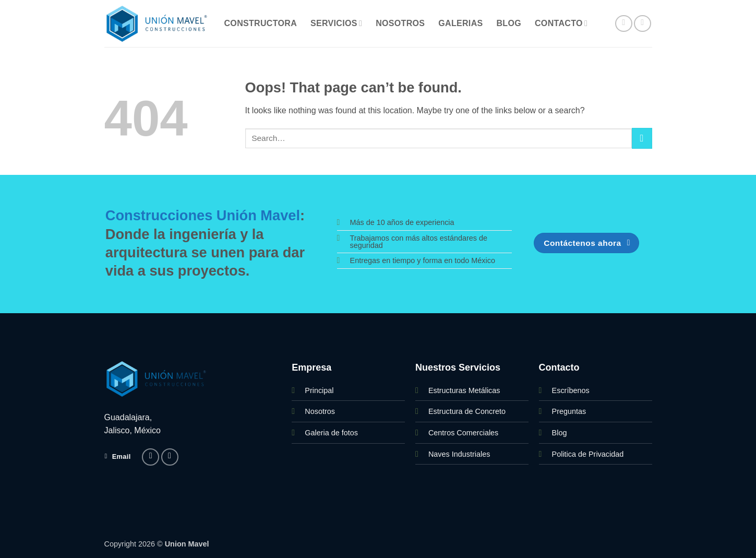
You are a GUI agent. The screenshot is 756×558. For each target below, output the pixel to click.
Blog (509, 23)
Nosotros (400, 23)
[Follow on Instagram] (643, 24)
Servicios (336, 23)
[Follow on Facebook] (624, 24)
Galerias (460, 23)
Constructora (261, 23)
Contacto (561, 23)
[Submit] (642, 138)
